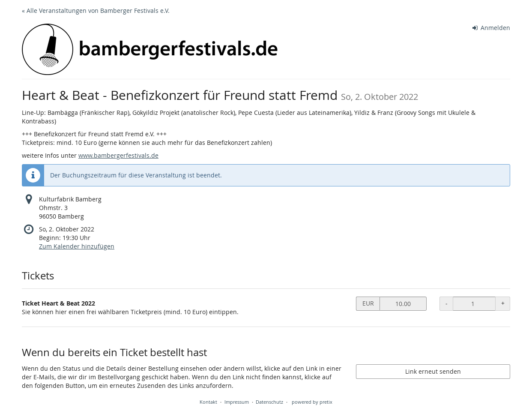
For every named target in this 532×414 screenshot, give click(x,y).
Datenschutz (269, 402)
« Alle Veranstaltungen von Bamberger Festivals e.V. (96, 10)
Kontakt (208, 402)
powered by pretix (312, 402)
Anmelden (492, 28)
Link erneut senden (433, 371)
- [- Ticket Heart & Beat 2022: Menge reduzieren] (447, 303)
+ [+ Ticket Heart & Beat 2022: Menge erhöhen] (503, 303)
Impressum (237, 402)
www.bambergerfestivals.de (118, 155)
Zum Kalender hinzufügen (77, 246)
